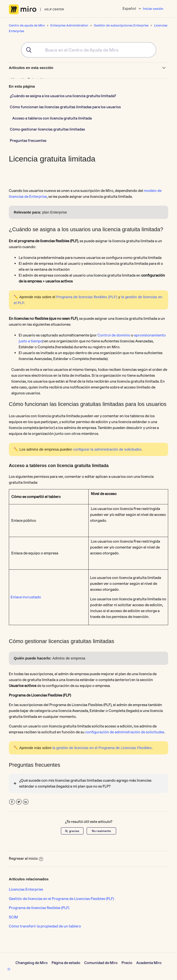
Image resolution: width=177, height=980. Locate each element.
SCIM (13, 917)
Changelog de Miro (32, 963)
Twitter (19, 802)
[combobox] (89, 50)
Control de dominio (114, 335)
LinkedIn (26, 802)
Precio (127, 963)
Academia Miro (149, 963)
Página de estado (66, 963)
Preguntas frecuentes (28, 141)
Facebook (12, 802)
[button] (9, 969)
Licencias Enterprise (26, 889)
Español (130, 8)
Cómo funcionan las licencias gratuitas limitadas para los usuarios (65, 107)
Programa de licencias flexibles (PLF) (39, 908)
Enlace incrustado (26, 597)
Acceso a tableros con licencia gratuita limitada (52, 118)
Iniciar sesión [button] (153, 9)
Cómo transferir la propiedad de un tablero (45, 926)
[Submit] (27, 50)
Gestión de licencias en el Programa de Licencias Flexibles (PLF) (61, 899)
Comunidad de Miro (101, 963)
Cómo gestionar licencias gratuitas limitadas (47, 129)
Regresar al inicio (26, 858)
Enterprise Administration (69, 25)
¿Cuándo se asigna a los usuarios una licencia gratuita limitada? (63, 96)
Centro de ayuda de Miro (27, 25)
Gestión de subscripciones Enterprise (121, 25)
